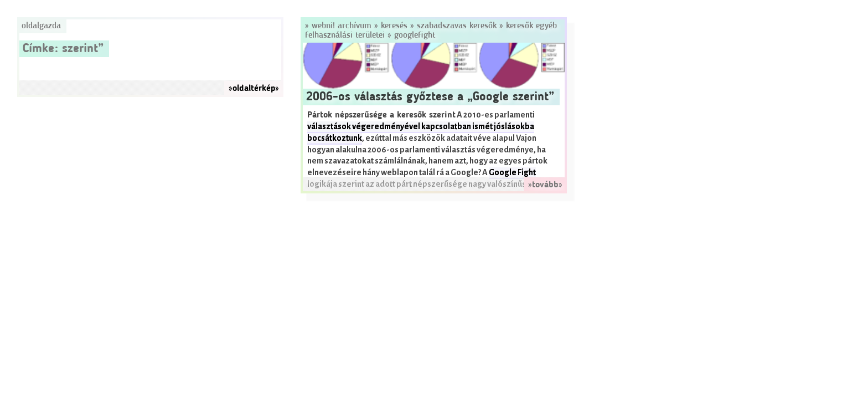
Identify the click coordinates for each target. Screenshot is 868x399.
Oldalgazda (41, 26)
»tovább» (545, 185)
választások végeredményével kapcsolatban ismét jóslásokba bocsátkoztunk (421, 132)
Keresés (394, 26)
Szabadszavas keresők (457, 26)
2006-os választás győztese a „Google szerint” (430, 97)
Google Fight (512, 173)
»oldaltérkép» (254, 89)
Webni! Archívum (342, 26)
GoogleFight (415, 35)
